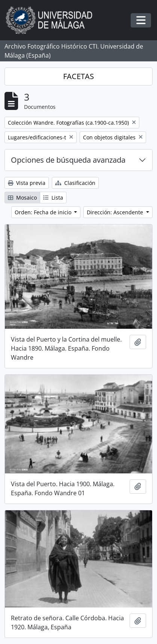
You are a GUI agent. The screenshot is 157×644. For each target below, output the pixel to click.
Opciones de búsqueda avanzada (68, 160)
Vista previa (27, 183)
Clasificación (75, 183)
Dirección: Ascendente (116, 212)
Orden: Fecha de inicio (44, 212)
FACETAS (78, 76)
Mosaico (22, 198)
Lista (53, 198)
